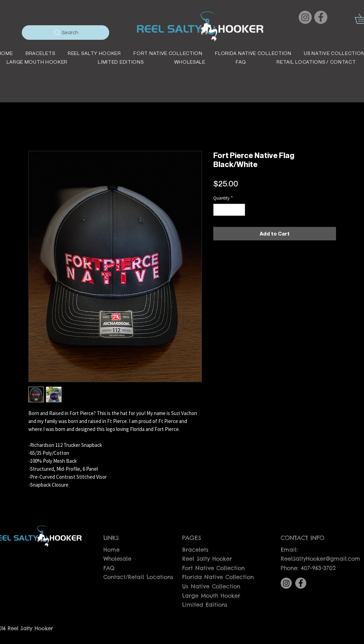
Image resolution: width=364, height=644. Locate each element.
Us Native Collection (211, 586)
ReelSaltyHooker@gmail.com (320, 559)
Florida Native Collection (218, 577)
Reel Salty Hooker (207, 559)
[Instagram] (305, 17)
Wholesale (117, 559)
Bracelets (195, 550)
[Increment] (240, 210)
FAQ (109, 568)
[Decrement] (218, 210)
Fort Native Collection (213, 568)
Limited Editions (205, 605)
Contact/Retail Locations (138, 577)
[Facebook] (321, 17)
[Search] (66, 33)
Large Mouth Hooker (211, 596)
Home (111, 550)
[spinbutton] (229, 210)
